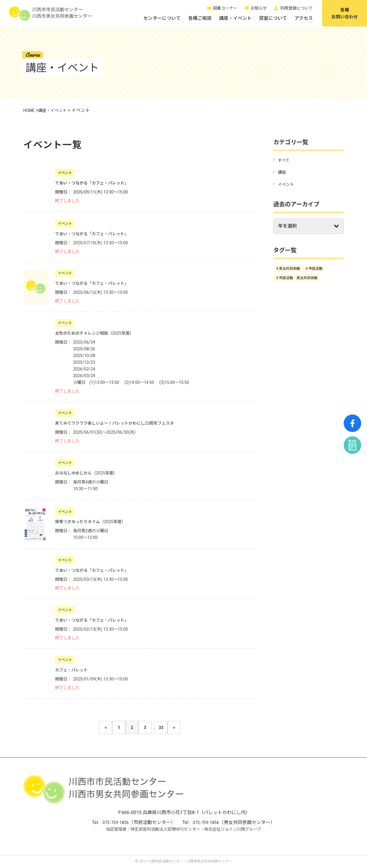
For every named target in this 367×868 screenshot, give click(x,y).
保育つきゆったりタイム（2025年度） (95, 526)
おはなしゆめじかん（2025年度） (91, 477)
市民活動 (315, 269)
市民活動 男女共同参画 (298, 278)
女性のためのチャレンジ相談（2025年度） (100, 337)
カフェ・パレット (74, 674)
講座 (283, 172)
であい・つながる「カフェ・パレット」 (97, 183)
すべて (285, 160)
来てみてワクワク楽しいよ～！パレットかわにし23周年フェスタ (123, 427)
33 (161, 728)
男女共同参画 (290, 269)
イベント (65, 173)
